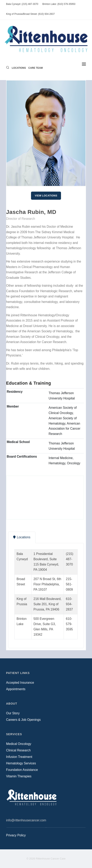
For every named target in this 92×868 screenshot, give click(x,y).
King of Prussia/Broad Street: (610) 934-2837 (30, 14)
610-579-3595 (69, 624)
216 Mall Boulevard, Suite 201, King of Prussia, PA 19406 (47, 604)
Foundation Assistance (22, 770)
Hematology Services (21, 763)
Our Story (13, 713)
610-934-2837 (69, 604)
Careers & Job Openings (23, 720)
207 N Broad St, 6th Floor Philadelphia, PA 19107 (47, 584)
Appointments (16, 689)
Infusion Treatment (19, 757)
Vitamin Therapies (19, 776)
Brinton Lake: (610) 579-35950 (59, 4)
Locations (19, 68)
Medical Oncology (19, 744)
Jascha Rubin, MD (31, 212)
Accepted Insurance (20, 683)
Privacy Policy (16, 835)
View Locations (46, 196)
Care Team (36, 68)
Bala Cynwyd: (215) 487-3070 (22, 4)
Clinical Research (18, 750)
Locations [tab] (22, 537)
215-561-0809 (69, 584)
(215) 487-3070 (70, 559)
